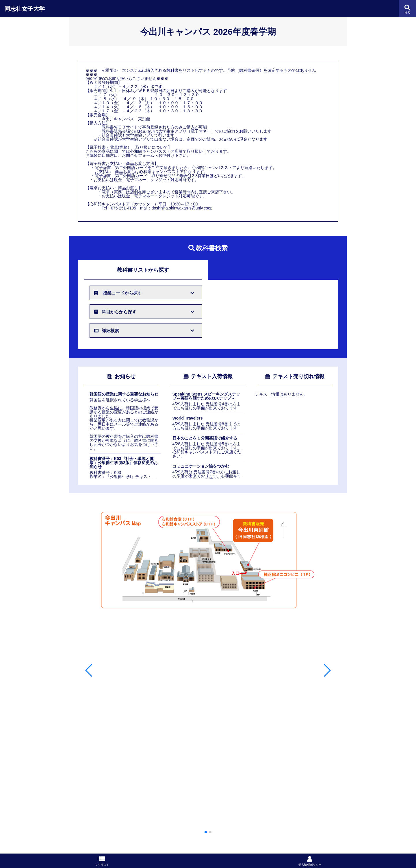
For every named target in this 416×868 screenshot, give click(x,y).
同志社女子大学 (25, 9)
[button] (206, 832)
